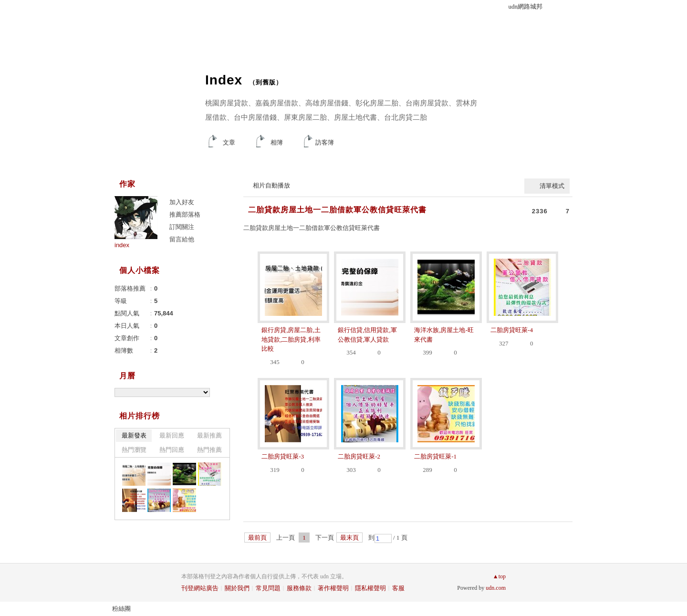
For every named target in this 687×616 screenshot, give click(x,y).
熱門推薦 (209, 450)
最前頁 (257, 538)
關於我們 (237, 588)
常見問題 (268, 588)
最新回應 (172, 435)
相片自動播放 (271, 185)
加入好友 (182, 202)
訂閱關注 (182, 227)
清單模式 (552, 186)
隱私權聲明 (370, 588)
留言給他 (182, 239)
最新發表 (134, 435)
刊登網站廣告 (200, 588)
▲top (499, 576)
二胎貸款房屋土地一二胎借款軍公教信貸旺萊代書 (337, 210)
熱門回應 (172, 450)
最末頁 (349, 538)
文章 (229, 142)
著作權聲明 (333, 588)
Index (224, 80)
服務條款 (299, 588)
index (122, 245)
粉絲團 (121, 609)
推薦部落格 (185, 214)
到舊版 (266, 82)
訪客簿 (325, 142)
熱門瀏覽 (134, 450)
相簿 (277, 142)
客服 (398, 588)
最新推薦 (209, 435)
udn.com (496, 588)
